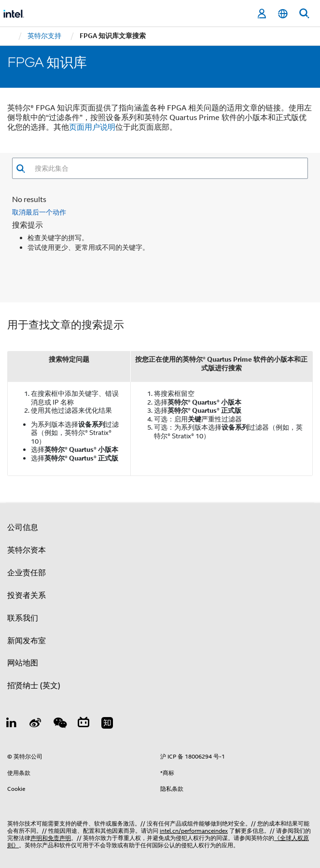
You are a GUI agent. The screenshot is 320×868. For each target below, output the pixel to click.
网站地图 (23, 653)
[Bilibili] (83, 714)
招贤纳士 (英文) (34, 676)
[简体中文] (283, 14)
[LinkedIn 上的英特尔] (12, 714)
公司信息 (23, 517)
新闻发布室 (27, 630)
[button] (21, 169)
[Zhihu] (107, 714)
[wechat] (59, 714)
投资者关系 (27, 585)
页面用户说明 (92, 127)
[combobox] (167, 168)
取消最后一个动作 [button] (39, 202)
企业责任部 (27, 563)
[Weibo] (36, 714)
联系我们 (23, 608)
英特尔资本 (27, 540)
